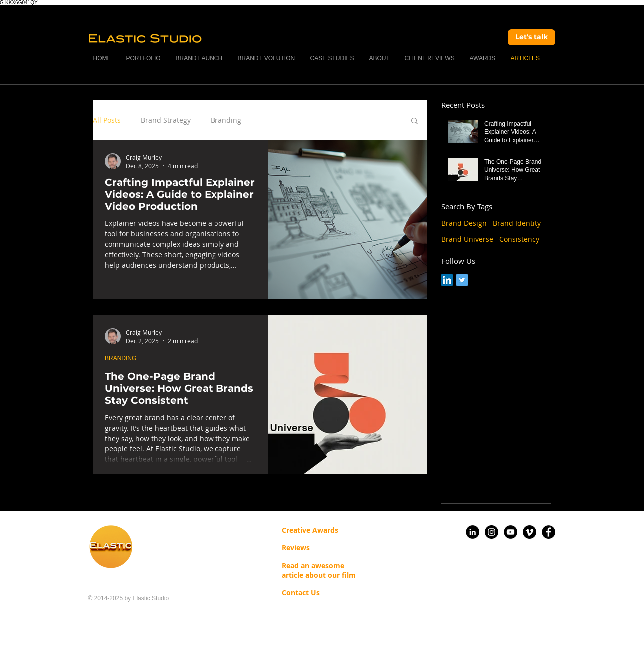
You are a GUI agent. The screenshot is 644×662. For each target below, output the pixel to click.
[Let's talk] (532, 37)
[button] (414, 121)
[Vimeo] (530, 532)
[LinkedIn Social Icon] (447, 280)
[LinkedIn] (473, 532)
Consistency (519, 239)
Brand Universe (467, 239)
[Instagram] (492, 532)
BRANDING (120, 358)
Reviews (296, 548)
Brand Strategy (166, 120)
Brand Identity (517, 223)
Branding (226, 120)
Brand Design (464, 223)
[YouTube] (511, 532)
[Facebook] (548, 532)
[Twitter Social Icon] (462, 280)
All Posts (107, 120)
